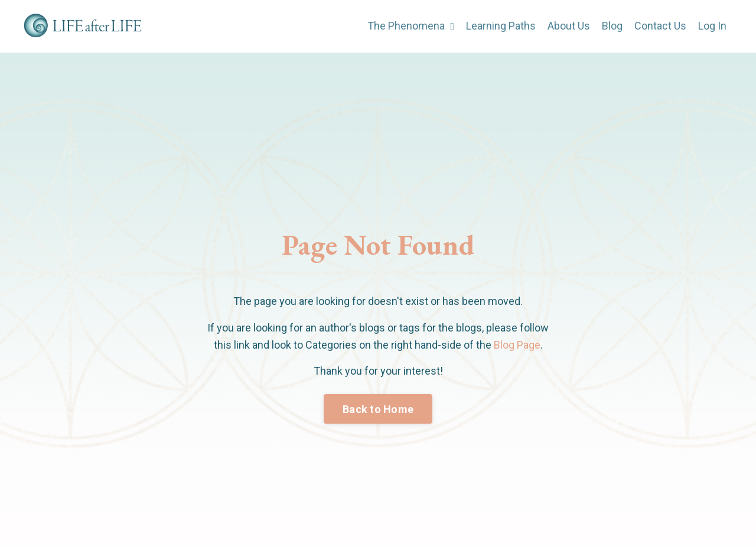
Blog (612, 26)
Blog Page (517, 345)
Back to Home (378, 409)
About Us (569, 26)
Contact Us (660, 26)
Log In (712, 26)
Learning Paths (501, 26)
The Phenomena (411, 26)
